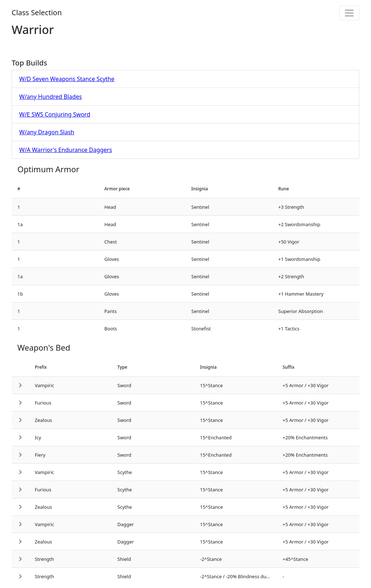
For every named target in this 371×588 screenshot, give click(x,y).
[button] (20, 385)
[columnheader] (55, 189)
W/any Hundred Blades (51, 97)
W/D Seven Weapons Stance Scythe (67, 79)
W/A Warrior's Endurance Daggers (66, 150)
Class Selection (37, 12)
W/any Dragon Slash (47, 132)
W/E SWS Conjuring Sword (55, 114)
